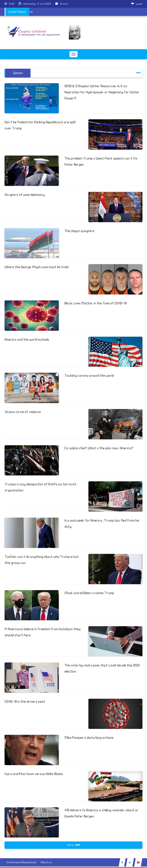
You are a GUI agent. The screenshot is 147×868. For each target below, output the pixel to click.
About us (46, 862)
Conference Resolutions (21, 862)
